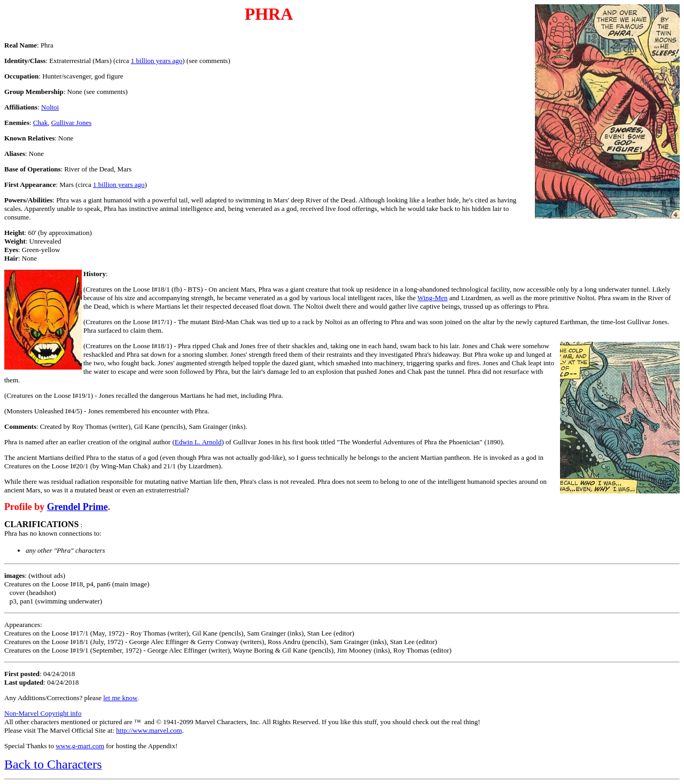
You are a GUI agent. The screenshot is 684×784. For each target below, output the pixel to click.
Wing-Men (433, 298)
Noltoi (50, 107)
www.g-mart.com (80, 746)
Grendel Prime (77, 507)
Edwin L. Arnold (198, 442)
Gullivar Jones (71, 123)
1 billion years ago (157, 61)
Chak (40, 123)
